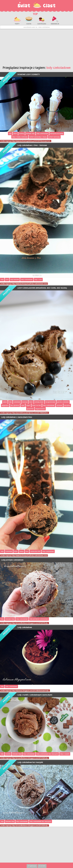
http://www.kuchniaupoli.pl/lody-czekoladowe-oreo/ (30, 284)
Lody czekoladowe (25, 627)
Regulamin (32, 866)
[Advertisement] (36, 47)
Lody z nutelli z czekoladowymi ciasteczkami (35, 695)
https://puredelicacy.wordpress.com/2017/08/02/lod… (30, 413)
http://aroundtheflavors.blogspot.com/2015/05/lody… (30, 825)
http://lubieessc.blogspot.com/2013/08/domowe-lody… (31, 691)
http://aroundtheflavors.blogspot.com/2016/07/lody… (30, 623)
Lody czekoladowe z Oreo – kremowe (32, 145)
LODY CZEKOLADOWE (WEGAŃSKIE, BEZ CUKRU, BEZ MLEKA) (42, 288)
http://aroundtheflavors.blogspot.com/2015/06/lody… (30, 758)
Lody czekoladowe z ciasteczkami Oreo (17, 417)
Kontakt (42, 866)
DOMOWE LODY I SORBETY (29, 74)
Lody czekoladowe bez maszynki (30, 762)
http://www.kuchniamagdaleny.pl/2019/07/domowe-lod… (31, 141)
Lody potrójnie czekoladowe (12, 560)
